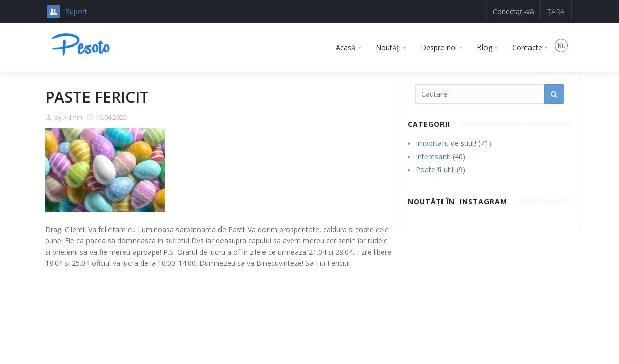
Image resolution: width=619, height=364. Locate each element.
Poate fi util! (435, 170)
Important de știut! (446, 143)
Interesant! (433, 156)
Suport (77, 11)
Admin (73, 117)
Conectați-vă (513, 11)
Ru (562, 45)
